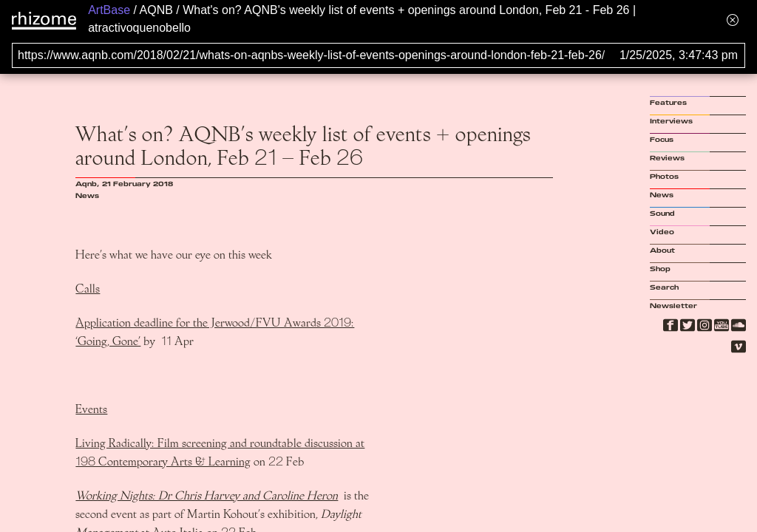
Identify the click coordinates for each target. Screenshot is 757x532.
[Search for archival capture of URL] (378, 55)
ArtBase (109, 10)
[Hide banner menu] (733, 20)
